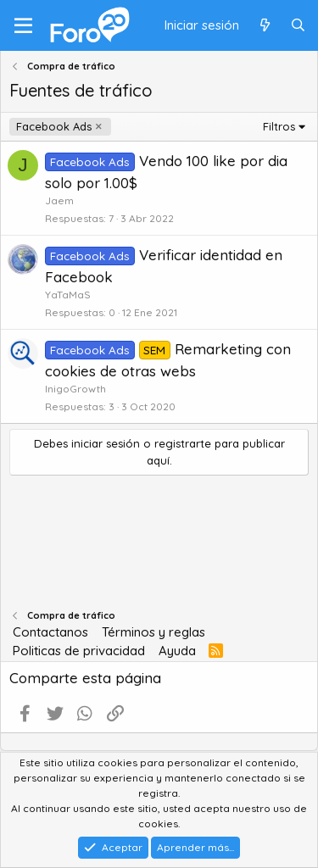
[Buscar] (298, 26)
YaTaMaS (68, 295)
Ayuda (177, 651)
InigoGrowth (75, 389)
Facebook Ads (54, 126)
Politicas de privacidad (79, 651)
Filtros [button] (279, 126)
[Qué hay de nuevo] (264, 26)
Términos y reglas (153, 632)
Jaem (59, 200)
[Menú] (23, 25)
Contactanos (50, 632)
